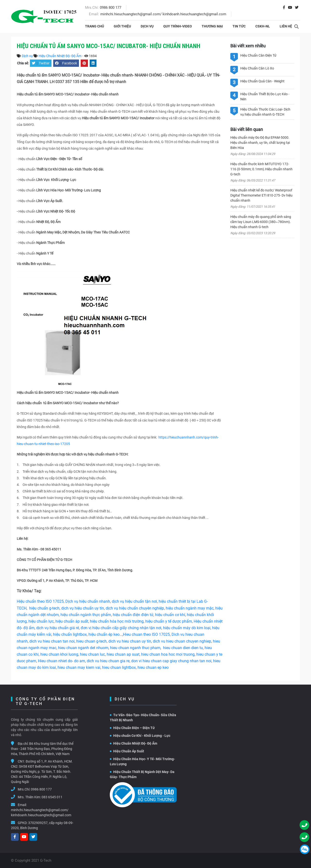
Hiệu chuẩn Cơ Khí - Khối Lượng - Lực (140, 736)
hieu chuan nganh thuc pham (135, 648)
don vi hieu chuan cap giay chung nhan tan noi (171, 661)
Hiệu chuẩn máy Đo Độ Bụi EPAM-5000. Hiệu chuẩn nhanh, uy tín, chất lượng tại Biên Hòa (260, 143)
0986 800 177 (111, 8)
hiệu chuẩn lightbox (70, 634)
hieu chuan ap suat (123, 654)
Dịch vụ (147, 26)
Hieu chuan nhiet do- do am (61, 661)
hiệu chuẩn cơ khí (170, 615)
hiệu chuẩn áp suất (72, 621)
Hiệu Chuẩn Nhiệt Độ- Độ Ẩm (60, 56)
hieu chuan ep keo (153, 667)
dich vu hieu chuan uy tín (130, 641)
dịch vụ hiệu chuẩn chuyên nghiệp (135, 608)
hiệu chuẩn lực (41, 621)
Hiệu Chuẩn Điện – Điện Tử (132, 728)
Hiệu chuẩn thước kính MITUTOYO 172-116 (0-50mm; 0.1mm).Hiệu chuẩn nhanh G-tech (261, 169)
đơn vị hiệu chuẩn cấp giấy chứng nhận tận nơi (121, 628)
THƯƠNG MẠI (212, 26)
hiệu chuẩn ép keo (104, 634)
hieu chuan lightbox (119, 667)
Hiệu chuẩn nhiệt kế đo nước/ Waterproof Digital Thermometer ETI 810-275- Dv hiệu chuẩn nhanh (261, 195)
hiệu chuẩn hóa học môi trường (117, 621)
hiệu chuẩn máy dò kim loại (187, 628)
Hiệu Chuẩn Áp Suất (127, 751)
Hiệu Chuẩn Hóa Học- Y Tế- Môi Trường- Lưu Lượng (142, 761)
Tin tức (239, 26)
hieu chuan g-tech (91, 641)
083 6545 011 (52, 797)
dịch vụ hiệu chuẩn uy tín (83, 608)
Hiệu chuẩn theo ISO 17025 (40, 601)
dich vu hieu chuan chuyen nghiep (182, 641)
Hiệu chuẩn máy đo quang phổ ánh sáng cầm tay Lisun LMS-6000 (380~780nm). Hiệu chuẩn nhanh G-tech (261, 222)
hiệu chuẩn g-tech (44, 608)
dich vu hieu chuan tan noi (52, 641)
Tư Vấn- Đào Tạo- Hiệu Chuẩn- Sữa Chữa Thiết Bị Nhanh (143, 718)
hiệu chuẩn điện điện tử (133, 615)
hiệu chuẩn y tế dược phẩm (169, 621)
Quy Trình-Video (178, 26)
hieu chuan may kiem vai (79, 667)
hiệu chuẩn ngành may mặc (190, 608)
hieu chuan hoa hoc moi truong (168, 654)
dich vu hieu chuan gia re (108, 661)
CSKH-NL (263, 26)
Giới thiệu (122, 26)
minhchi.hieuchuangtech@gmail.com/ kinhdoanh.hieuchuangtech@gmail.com (163, 14)
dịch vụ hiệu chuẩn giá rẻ (58, 628)
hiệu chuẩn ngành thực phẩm (86, 615)
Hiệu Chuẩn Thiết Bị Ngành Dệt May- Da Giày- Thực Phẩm (142, 774)
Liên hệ (286, 26)
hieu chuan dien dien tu (183, 648)
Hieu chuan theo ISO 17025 (146, 634)
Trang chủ (95, 26)
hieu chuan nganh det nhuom (83, 648)
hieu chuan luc (92, 654)
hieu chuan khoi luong (59, 654)
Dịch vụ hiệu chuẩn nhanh (88, 601)
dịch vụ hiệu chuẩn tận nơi (134, 601)
